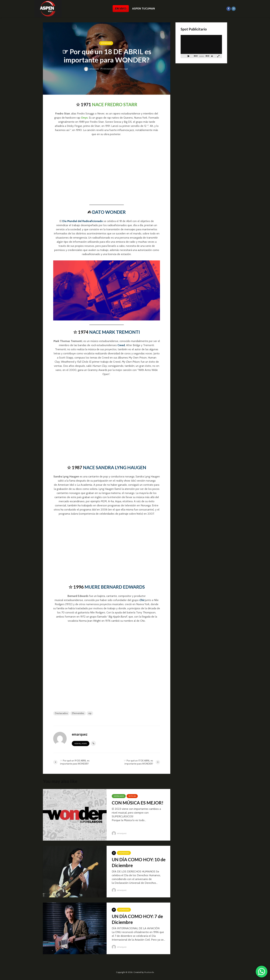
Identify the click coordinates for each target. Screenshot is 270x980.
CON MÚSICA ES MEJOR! (138, 803)
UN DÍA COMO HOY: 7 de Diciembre (137, 919)
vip (90, 713)
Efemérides (106, 43)
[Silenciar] (212, 56)
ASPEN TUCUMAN (143, 9)
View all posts (81, 744)
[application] (201, 47)
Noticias (132, 796)
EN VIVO (121, 9)
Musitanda (149, 972)
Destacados (61, 713)
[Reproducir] (189, 56)
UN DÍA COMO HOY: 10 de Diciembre (139, 862)
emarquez (91, 69)
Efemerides (78, 713)
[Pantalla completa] (218, 56)
